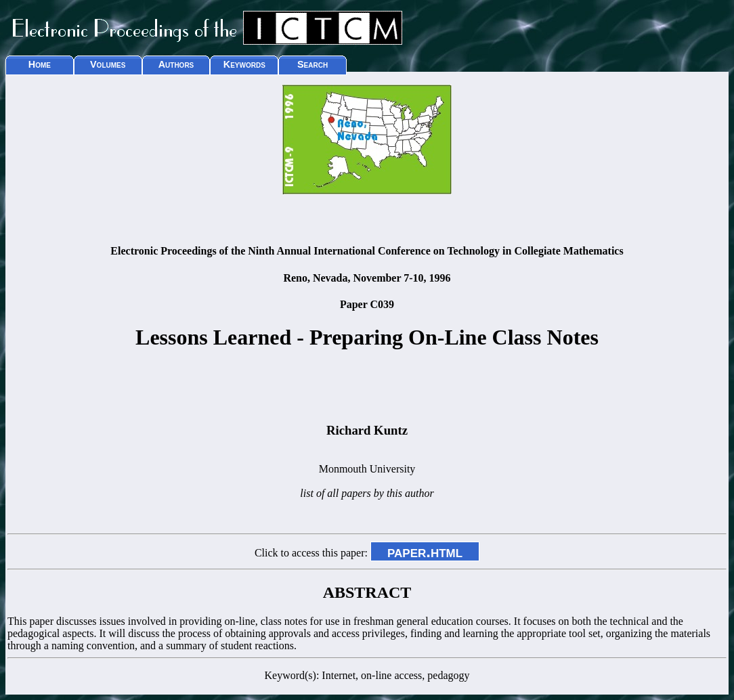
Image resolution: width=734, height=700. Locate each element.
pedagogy (448, 675)
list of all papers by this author (367, 493)
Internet (339, 675)
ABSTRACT (367, 592)
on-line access (391, 675)
